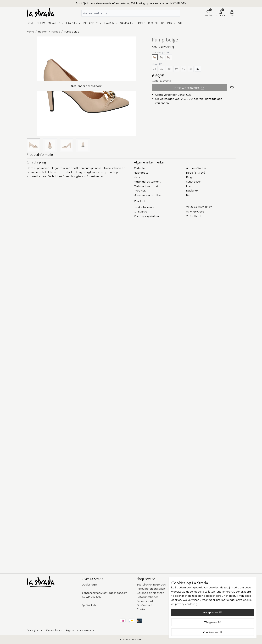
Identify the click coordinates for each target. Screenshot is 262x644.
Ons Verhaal (144, 605)
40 (183, 69)
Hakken (43, 32)
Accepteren (213, 612)
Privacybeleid (35, 630)
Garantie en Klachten (150, 593)
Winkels (91, 605)
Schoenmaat (145, 601)
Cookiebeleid (55, 630)
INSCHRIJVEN (178, 3)
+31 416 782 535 (91, 597)
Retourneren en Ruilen (151, 589)
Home (30, 23)
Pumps (56, 32)
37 (162, 69)
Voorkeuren (213, 632)
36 (155, 69)
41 (191, 69)
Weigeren (213, 622)
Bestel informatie (162, 81)
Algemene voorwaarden (81, 630)
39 (176, 69)
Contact (142, 609)
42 (198, 69)
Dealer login (89, 585)
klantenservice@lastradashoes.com (104, 593)
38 (169, 69)
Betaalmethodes (147, 597)
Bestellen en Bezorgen (151, 585)
